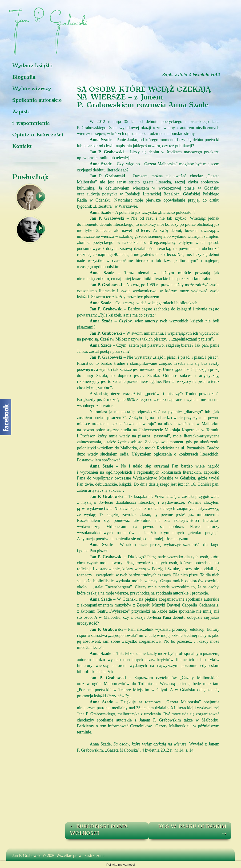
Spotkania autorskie (37, 101)
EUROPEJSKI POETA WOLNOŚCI (99, 830)
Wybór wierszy (32, 89)
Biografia (24, 77)
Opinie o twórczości (38, 135)
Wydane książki (32, 66)
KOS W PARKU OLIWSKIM (192, 830)
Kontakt (22, 147)
